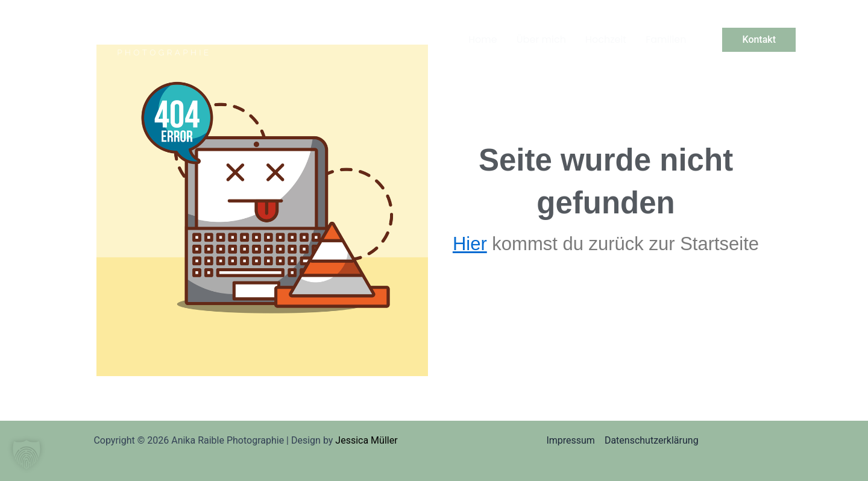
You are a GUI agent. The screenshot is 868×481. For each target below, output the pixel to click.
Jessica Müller (366, 440)
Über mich (541, 39)
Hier (470, 244)
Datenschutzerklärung (652, 440)
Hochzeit (606, 39)
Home (483, 39)
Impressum (571, 440)
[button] (759, 40)
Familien (666, 39)
